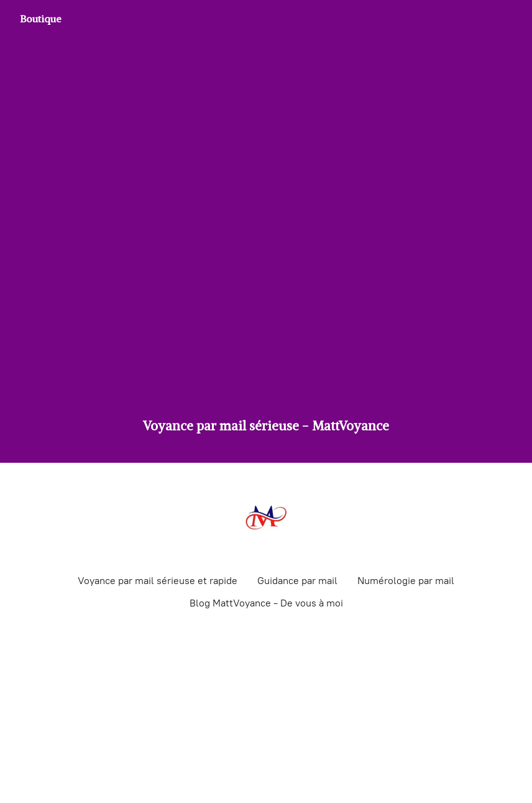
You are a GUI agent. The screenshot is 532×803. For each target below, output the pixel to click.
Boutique (41, 19)
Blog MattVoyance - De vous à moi (266, 603)
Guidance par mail (297, 581)
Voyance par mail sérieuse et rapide (158, 581)
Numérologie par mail (406, 581)
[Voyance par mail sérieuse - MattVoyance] (266, 518)
